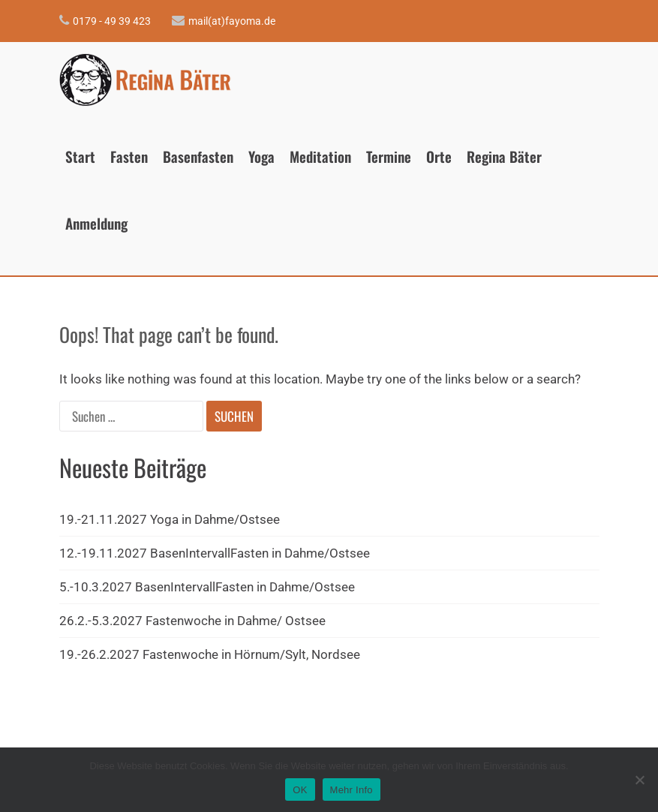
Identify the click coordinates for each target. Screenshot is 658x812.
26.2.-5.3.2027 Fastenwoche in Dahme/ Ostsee (192, 621)
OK (300, 790)
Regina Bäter (504, 156)
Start (80, 156)
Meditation (320, 156)
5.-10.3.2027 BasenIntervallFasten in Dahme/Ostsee (207, 587)
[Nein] (639, 780)
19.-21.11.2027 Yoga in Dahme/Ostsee (170, 519)
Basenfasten (198, 156)
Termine (389, 156)
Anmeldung (96, 223)
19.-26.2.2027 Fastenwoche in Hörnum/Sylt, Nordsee (210, 654)
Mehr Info (352, 790)
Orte (439, 156)
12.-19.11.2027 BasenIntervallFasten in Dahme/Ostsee (215, 553)
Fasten (129, 156)
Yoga (261, 156)
